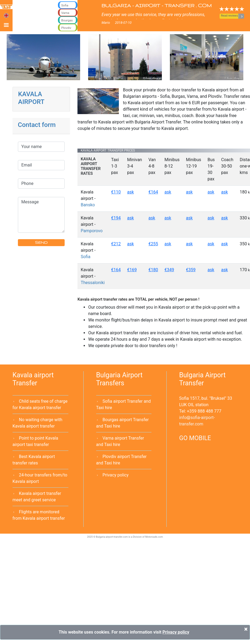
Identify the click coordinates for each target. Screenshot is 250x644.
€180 (153, 270)
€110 (116, 192)
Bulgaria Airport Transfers (119, 379)
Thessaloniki (93, 283)
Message (41, 215)
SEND (41, 242)
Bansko (88, 205)
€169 (132, 270)
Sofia (85, 257)
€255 (153, 244)
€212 (116, 244)
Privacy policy (116, 475)
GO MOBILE (195, 438)
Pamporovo (92, 231)
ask (130, 192)
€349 (169, 270)
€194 (116, 218)
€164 (153, 192)
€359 (191, 270)
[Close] (246, 629)
